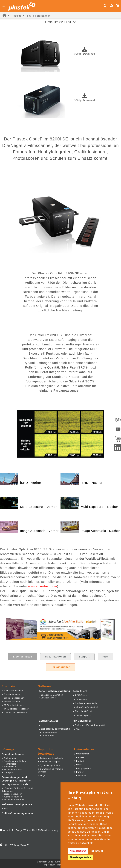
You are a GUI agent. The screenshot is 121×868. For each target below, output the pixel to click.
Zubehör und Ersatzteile (14, 713)
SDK (77, 729)
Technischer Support (49, 762)
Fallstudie (80, 776)
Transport (7, 772)
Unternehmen (82, 754)
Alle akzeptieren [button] (78, 851)
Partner (79, 772)
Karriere (79, 757)
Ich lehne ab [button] (97, 851)
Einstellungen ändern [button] (80, 857)
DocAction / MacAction (51, 695)
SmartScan (81, 699)
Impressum (49, 865)
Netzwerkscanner (11, 702)
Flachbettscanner (11, 694)
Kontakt (79, 761)
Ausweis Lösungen (12, 797)
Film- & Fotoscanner (38, 16)
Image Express (82, 715)
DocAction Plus (47, 698)
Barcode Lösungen (12, 794)
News (78, 765)
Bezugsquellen (60, 667)
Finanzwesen (9, 764)
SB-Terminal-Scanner (13, 705)
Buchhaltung (9, 758)
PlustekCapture (49, 733)
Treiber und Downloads (50, 758)
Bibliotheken (9, 767)
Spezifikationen (55, 657)
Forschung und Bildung (14, 761)
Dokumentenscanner (13, 698)
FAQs (42, 775)
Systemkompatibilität (49, 765)
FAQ (105, 657)
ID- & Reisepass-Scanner (15, 709)
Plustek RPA (47, 736)
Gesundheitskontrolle (13, 800)
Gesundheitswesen (12, 770)
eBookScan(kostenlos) (86, 707)
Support (84, 657)
